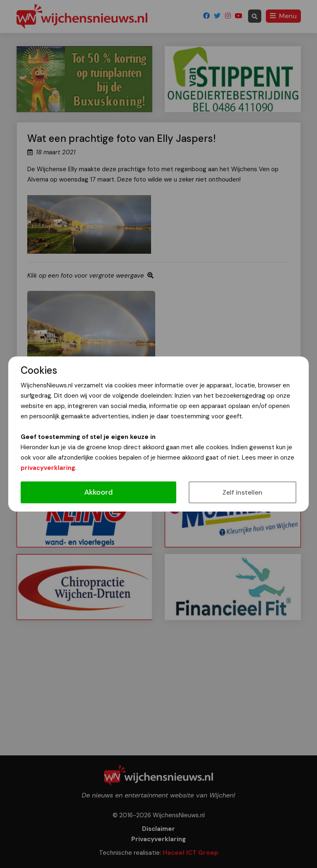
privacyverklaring (48, 468)
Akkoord (98, 492)
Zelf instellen (242, 492)
